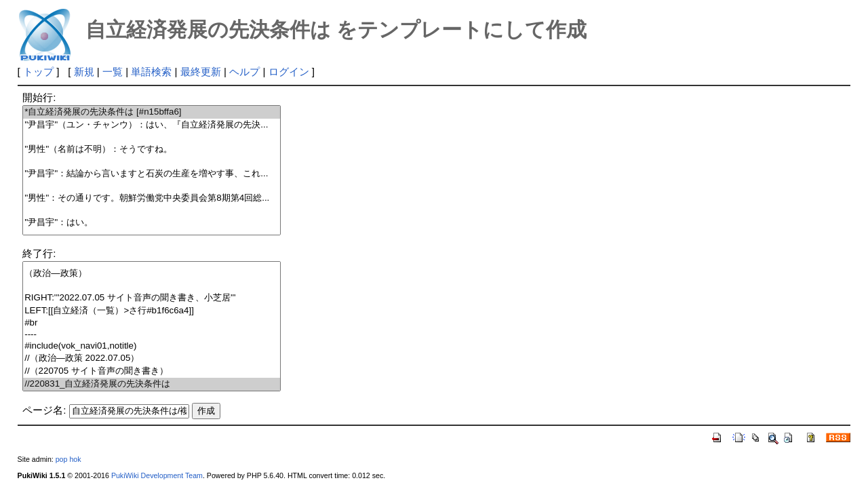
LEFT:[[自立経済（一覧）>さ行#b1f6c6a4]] (152, 311)
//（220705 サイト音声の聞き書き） (152, 371)
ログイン (289, 72)
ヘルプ (244, 72)
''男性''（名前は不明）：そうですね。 (152, 150)
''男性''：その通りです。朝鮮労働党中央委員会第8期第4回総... (152, 198)
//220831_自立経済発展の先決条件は (152, 384)
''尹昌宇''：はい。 (152, 223)
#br (152, 323)
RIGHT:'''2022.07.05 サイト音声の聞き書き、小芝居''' (152, 298)
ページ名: (44, 410)
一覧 (113, 72)
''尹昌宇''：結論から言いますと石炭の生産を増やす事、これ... (152, 174)
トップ (38, 72)
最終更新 (201, 72)
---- (152, 335)
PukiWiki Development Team (157, 475)
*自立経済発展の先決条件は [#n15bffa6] (152, 112)
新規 (84, 72)
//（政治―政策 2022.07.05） (152, 358)
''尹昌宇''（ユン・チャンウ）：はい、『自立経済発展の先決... (152, 125)
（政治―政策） (152, 274)
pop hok (68, 459)
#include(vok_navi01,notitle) (152, 346)
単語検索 (151, 72)
